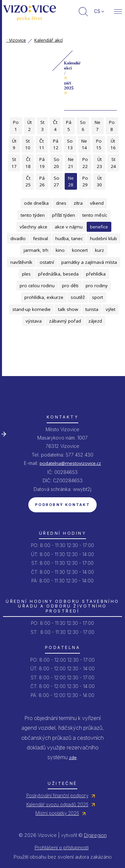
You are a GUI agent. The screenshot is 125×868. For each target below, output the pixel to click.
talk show (68, 309)
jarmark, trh (36, 250)
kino (60, 250)
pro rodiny (97, 286)
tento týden (33, 215)
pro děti (70, 286)
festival (40, 238)
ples (26, 274)
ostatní (47, 262)
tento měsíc (95, 215)
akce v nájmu (69, 227)
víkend (97, 203)
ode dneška (36, 203)
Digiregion (95, 835)
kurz (99, 250)
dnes (61, 203)
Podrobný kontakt (62, 505)
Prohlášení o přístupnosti (62, 847)
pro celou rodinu (37, 286)
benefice (99, 227)
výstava (34, 321)
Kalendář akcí (48, 40)
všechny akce (33, 227)
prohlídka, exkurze (44, 297)
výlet (110, 309)
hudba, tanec (69, 238)
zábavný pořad (65, 321)
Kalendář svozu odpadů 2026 (57, 805)
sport (97, 297)
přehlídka (96, 274)
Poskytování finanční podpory (57, 796)
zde (73, 757)
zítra (78, 203)
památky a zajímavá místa (89, 262)
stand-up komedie (31, 309)
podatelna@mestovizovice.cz (70, 463)
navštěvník (21, 262)
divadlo (18, 238)
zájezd (95, 321)
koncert (80, 250)
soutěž (78, 297)
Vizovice (16, 40)
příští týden (63, 215)
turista (92, 309)
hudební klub (103, 238)
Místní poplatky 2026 (57, 813)
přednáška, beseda (58, 274)
